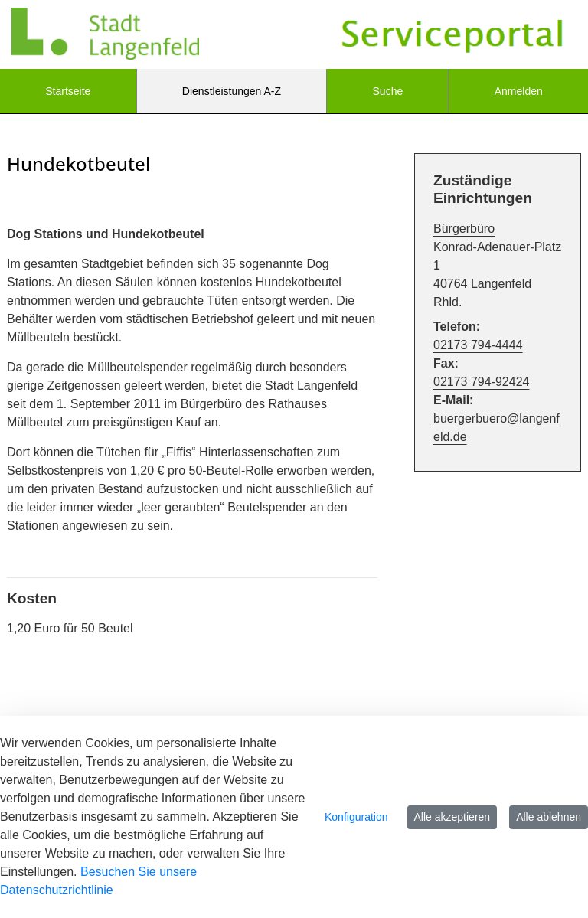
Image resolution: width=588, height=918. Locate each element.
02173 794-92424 (481, 382)
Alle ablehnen (549, 817)
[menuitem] (68, 91)
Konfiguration (356, 817)
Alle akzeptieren (452, 817)
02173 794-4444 (478, 345)
